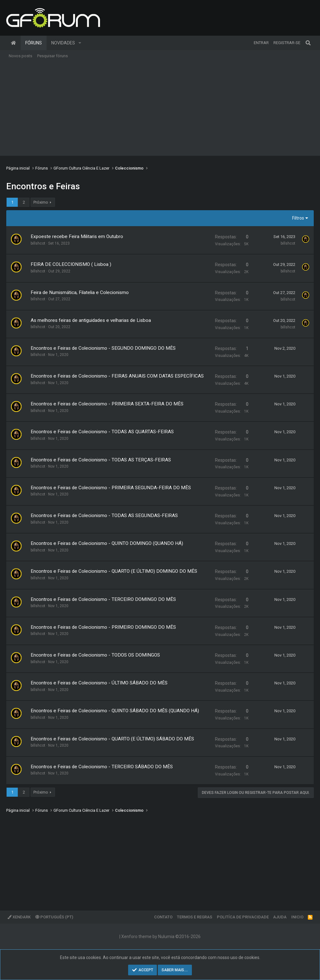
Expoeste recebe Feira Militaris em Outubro (77, 236)
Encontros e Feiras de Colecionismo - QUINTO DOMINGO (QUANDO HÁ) (107, 543)
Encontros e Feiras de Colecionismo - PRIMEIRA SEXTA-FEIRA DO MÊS (107, 404)
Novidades (63, 43)
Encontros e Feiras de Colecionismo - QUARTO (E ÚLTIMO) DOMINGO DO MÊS (114, 571)
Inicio (297, 917)
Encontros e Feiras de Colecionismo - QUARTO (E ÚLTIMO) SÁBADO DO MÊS (112, 739)
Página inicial (13, 43)
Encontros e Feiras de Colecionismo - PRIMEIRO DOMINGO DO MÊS (103, 627)
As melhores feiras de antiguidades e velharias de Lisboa (91, 320)
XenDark (19, 917)
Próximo (41, 202)
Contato (163, 917)
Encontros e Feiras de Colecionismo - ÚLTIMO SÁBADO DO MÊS (99, 683)
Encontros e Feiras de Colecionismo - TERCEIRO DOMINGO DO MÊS (103, 599)
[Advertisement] (160, 109)
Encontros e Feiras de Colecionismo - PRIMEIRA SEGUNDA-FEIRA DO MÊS (111, 488)
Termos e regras (195, 917)
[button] (80, 43)
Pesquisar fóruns (52, 56)
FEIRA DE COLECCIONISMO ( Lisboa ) (71, 264)
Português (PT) (54, 917)
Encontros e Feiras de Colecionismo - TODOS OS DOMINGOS (95, 655)
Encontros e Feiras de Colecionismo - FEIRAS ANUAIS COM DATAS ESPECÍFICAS (117, 376)
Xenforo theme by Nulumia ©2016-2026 (161, 937)
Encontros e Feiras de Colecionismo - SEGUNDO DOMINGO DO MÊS (103, 348)
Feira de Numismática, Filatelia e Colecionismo (80, 292)
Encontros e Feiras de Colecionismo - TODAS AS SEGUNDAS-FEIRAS (104, 515)
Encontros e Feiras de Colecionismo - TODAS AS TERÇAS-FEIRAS (101, 460)
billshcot (38, 243)
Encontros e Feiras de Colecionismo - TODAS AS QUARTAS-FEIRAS (102, 432)
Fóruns (34, 43)
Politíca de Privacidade (243, 917)
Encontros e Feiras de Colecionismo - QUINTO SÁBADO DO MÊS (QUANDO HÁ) (115, 711)
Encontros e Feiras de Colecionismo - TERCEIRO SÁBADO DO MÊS (102, 767)
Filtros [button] (298, 218)
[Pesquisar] (308, 43)
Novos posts (20, 56)
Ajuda (280, 917)
